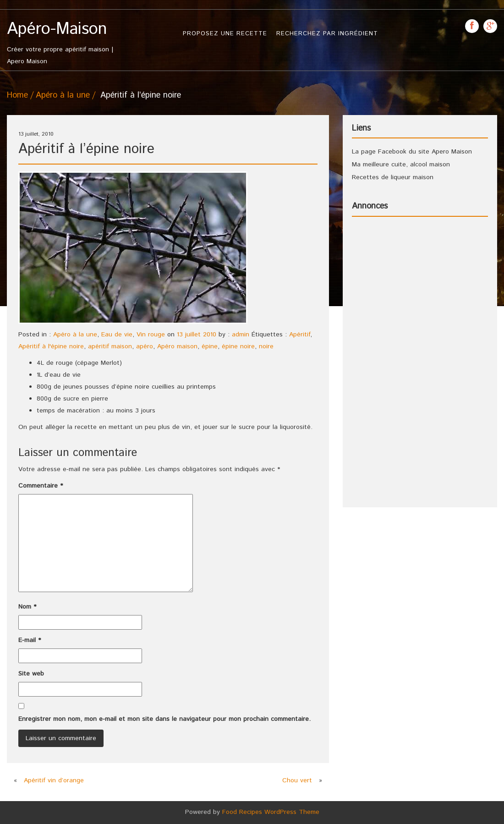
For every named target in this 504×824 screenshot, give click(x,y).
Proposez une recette (225, 34)
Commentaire (41, 486)
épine (210, 346)
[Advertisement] (389, 361)
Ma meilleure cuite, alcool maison (401, 165)
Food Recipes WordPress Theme (271, 812)
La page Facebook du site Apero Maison (412, 152)
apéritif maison (110, 346)
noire (266, 346)
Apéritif (300, 335)
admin (241, 335)
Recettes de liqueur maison (393, 177)
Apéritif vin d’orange (54, 780)
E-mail (30, 640)
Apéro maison (177, 346)
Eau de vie (117, 335)
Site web (31, 674)
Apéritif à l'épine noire (51, 346)
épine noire (238, 346)
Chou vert (297, 780)
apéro (145, 346)
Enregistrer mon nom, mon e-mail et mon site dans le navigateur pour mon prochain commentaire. (164, 719)
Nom (27, 607)
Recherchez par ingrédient (327, 34)
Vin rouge (151, 335)
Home (17, 95)
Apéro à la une (63, 95)
